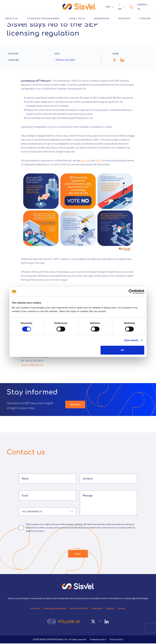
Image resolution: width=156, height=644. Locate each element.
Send (78, 554)
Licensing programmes (43, 18)
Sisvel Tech (77, 18)
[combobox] (22, 512)
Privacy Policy (116, 640)
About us (12, 18)
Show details (131, 340)
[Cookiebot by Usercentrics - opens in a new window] (131, 292)
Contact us (142, 7)
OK (122, 350)
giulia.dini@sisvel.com (32, 365)
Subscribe (75, 404)
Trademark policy (98, 640)
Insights (124, 18)
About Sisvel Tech (79, 609)
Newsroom (102, 18)
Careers (145, 18)
